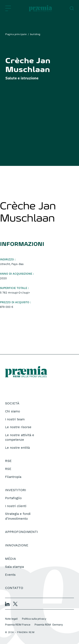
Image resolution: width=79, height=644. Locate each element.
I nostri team (15, 419)
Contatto (14, 588)
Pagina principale (16, 34)
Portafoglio (13, 498)
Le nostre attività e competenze (20, 437)
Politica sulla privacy (34, 619)
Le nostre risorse (18, 427)
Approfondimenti (21, 532)
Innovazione (17, 545)
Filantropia (13, 477)
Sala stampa (14, 567)
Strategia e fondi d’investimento (18, 516)
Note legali (11, 619)
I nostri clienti (16, 506)
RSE (8, 469)
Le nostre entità (17, 448)
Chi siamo (13, 411)
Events (10, 575)
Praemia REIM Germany (49, 625)
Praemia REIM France (18, 625)
